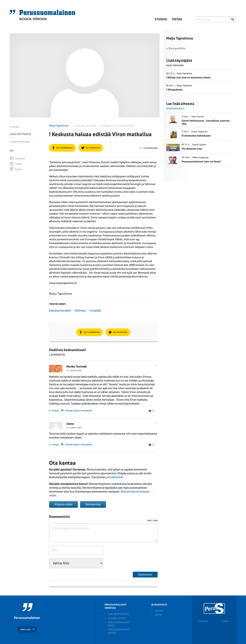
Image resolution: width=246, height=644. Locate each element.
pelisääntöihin (115, 477)
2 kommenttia (149, 148)
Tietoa (177, 19)
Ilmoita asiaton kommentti (79, 411)
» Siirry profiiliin (176, 48)
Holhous (80, 310)
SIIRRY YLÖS (25, 630)
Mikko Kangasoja (200, 158)
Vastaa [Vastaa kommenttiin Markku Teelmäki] (54, 411)
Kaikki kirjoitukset (21, 142)
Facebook (203, 621)
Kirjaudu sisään (64, 504)
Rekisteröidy (93, 504)
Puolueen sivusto (118, 614)
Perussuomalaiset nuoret (118, 631)
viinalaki (95, 310)
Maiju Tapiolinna (59, 126)
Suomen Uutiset (117, 618)
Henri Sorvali (198, 117)
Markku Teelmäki (77, 367)
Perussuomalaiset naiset (118, 624)
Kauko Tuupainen (199, 132)
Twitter (225, 621)
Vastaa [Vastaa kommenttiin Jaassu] (54, 445)
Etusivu (161, 19)
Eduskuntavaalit (60, 310)
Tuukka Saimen (199, 145)
